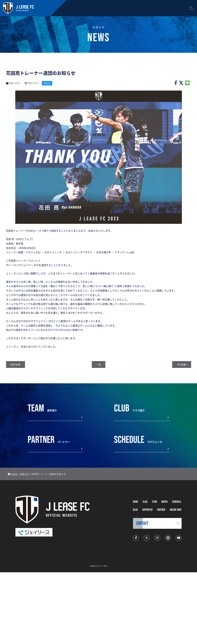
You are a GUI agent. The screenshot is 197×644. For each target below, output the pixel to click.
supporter (147, 510)
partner (161, 510)
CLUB (145, 502)
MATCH (165, 502)
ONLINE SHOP (176, 510)
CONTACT (142, 523)
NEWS (136, 502)
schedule (177, 502)
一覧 (99, 364)
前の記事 (16, 364)
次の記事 (182, 364)
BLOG (135, 510)
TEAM (154, 502)
